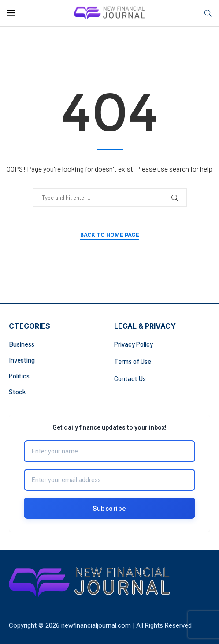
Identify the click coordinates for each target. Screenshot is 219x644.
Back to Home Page (110, 235)
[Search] (208, 13)
